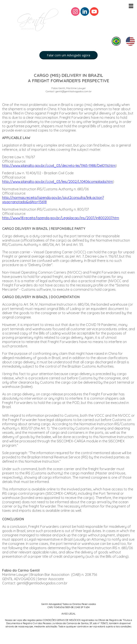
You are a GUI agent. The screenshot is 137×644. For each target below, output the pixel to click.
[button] (68, 55)
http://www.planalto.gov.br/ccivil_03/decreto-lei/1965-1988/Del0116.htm (59, 166)
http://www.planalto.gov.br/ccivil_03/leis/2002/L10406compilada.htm (57, 182)
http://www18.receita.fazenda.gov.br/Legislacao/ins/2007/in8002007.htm (61, 218)
